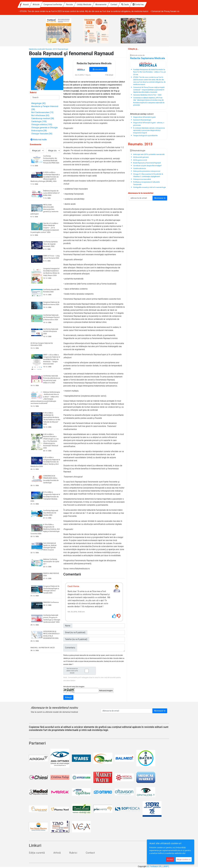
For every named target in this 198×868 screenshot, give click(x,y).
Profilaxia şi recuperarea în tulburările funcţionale (146, 183)
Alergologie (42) (38, 103)
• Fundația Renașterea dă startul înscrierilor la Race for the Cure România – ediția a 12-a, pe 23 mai (62, 11)
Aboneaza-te (160, 198)
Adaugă (68, 697)
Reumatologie (63, 49)
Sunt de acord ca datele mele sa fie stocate (80, 671)
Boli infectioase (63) (40, 115)
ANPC (166, 866)
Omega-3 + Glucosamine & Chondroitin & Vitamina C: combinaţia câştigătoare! (148, 175)
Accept (170, 859)
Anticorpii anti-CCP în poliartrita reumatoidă (149, 154)
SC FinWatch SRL (154, 866)
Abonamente (123, 4)
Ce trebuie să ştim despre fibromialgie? (147, 166)
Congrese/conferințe (75, 4)
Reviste (91, 4)
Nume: (68, 626)
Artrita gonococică (140, 160)
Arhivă (57, 853)
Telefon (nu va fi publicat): (76, 639)
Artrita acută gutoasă (141, 157)
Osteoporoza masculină (142, 179)
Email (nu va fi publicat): (75, 632)
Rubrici (73, 853)
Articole (58, 4)
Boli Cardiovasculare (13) (42, 112)
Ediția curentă (37, 853)
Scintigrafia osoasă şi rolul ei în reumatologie (150, 187)
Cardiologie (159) (39, 122)
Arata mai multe (39, 140)
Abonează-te (160, 711)
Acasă (48, 4)
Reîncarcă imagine (106, 691)
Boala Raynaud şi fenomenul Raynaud (147, 163)
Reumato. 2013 (51, 49)
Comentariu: (70, 648)
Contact (136, 4)
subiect (150, 114)
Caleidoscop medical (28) (43, 118)
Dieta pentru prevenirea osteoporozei (147, 171)
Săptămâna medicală (37, 49)
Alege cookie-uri (184, 859)
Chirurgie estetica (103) (42, 125)
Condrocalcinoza (139, 168)
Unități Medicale (106, 4)
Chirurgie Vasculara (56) (42, 134)
